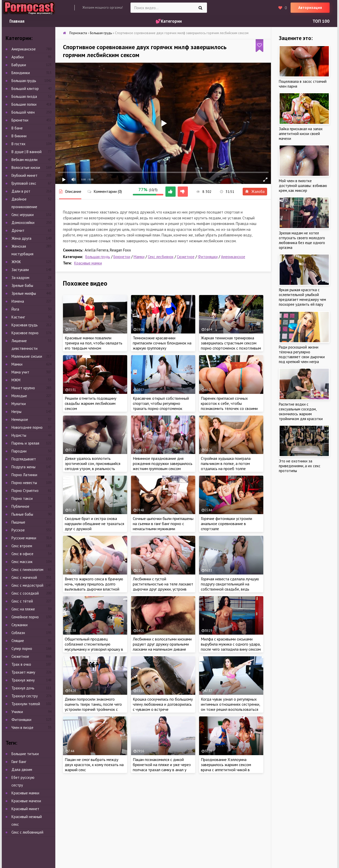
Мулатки (19, 404)
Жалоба (255, 191)
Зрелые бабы (22, 285)
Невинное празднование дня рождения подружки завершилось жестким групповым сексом (163, 463)
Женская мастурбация (22, 250)
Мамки (139, 257)
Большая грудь (98, 257)
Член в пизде (22, 727)
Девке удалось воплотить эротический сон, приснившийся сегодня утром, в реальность (93, 463)
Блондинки (21, 73)
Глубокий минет (24, 175)
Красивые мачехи (26, 801)
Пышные (18, 522)
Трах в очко (21, 664)
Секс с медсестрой (27, 585)
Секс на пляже (23, 609)
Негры (16, 412)
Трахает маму (23, 672)
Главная (17, 21)
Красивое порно (25, 333)
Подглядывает (24, 459)
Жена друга (21, 238)
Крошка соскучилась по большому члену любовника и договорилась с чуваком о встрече (163, 704)
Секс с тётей (22, 601)
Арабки (18, 57)
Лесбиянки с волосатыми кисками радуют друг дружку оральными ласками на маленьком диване (162, 644)
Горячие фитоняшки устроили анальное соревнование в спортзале (226, 524)
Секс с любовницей (27, 832)
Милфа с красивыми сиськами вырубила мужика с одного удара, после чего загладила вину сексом (231, 644)
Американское (233, 257)
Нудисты (19, 435)
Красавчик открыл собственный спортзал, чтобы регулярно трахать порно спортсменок (161, 403)
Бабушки (19, 65)
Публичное (20, 506)
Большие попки (24, 104)
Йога (15, 309)
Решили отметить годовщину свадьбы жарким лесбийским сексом (90, 403)
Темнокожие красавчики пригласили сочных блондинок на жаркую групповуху (162, 343)
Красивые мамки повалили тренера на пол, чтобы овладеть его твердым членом (94, 343)
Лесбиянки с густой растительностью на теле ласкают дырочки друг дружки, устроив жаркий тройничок (163, 586)
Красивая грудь (25, 325)
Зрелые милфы (24, 293)
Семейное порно (25, 617)
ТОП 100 (321, 21)
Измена (18, 301)
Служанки (19, 625)
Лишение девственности (24, 345)
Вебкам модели (24, 160)
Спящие (18, 641)
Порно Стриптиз (25, 491)
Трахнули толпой (26, 704)
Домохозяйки (23, 223)
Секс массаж (22, 562)
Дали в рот (21, 191)
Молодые (19, 396)
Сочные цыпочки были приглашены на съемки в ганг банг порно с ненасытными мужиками (163, 524)
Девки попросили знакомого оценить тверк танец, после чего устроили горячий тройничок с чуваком (93, 707)
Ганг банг (19, 762)
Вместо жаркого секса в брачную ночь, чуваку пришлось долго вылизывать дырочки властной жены (94, 586)
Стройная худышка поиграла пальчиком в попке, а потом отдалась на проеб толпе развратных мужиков (226, 466)
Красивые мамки (88, 263)
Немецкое (20, 419)
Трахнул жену (23, 680)
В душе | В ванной (27, 152)
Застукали (20, 270)
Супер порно (22, 649)
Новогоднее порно (27, 427)
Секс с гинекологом (27, 570)
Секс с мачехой (24, 577)
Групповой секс (24, 183)
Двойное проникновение (24, 203)
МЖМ (16, 380)
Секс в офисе (22, 554)
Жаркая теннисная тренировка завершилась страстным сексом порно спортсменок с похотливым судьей (231, 345)
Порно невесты (24, 483)
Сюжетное (186, 257)
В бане (17, 128)
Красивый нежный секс (27, 820)
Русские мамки (24, 538)
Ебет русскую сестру (23, 781)
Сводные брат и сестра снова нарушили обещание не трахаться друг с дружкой (94, 524)
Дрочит (18, 230)
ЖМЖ (16, 262)
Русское (18, 530)
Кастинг (18, 317)
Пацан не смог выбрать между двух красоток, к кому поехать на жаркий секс (94, 765)
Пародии (19, 451)
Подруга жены (23, 467)
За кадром (20, 278)
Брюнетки (122, 257)
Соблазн (18, 633)
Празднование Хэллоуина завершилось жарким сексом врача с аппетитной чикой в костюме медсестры (226, 767)
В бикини (19, 136)
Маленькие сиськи (27, 356)
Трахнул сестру (25, 696)
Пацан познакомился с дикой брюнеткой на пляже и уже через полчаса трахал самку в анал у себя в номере (162, 767)
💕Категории (169, 21)
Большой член (23, 112)
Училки (17, 712)
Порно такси (22, 498)
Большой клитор (25, 89)
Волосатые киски (26, 168)
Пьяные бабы (22, 514)
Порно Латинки (24, 475)
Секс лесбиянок (161, 257)
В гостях (18, 144)
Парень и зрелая (25, 443)
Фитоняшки (208, 257)
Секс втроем (22, 546)
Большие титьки (25, 754)
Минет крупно (23, 388)
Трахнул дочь (23, 688)
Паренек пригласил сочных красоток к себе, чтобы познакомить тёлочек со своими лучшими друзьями (229, 406)
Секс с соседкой (25, 593)
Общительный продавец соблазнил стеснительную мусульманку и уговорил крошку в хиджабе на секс (94, 647)
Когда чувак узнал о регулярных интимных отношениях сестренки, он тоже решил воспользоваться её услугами (230, 707)
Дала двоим (22, 770)
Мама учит (20, 372)
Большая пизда (24, 96)
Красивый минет (25, 809)
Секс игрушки (23, 215)
